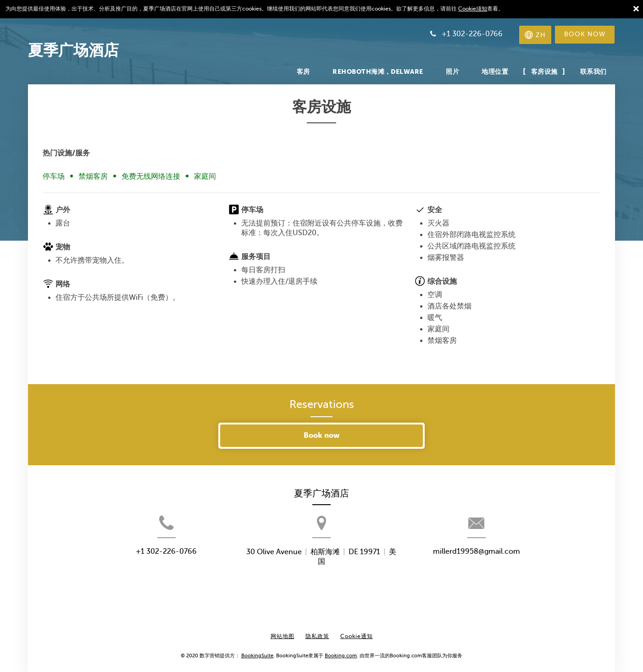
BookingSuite (257, 649)
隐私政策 (317, 629)
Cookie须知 (473, 9)
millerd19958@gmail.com (498, 567)
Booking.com (341, 649)
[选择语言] (533, 35)
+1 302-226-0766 (145, 567)
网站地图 (283, 629)
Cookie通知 (357, 629)
